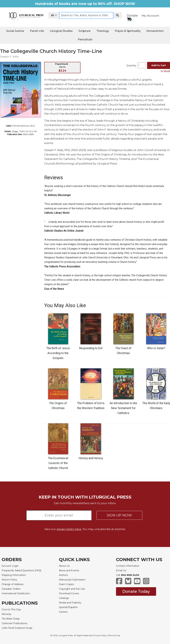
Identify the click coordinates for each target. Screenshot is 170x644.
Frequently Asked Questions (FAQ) (21, 570)
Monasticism (155, 31)
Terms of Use (114, 635)
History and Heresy (91, 458)
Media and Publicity (70, 603)
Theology (103, 31)
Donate (132, 16)
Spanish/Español (68, 607)
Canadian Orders (11, 589)
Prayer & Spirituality (128, 31)
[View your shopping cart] (129, 19)
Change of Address (13, 584)
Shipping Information (14, 575)
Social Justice (15, 31)
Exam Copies (66, 584)
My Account (150, 16)
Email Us (121, 570)
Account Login (10, 566)
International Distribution (16, 593)
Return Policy (9, 580)
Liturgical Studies (61, 31)
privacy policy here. (69, 529)
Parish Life (37, 31)
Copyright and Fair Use (72, 589)
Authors (63, 575)
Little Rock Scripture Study (17, 628)
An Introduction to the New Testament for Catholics (123, 408)
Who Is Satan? (156, 348)
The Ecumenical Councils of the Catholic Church (58, 463)
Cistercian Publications (14, 623)
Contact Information (128, 566)
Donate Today (136, 591)
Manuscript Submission (72, 580)
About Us (64, 566)
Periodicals (85, 39)
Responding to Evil (91, 348)
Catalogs (64, 598)
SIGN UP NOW (119, 515)
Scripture (85, 31)
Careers (63, 612)
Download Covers (69, 593)
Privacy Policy (100, 635)
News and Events (69, 570)
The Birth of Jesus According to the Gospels (58, 353)
